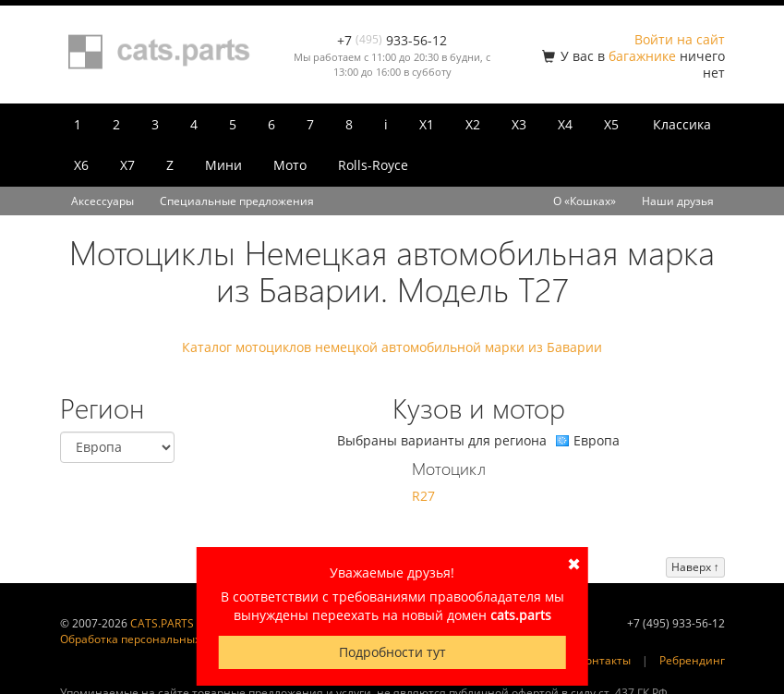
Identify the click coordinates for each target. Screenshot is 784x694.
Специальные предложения (237, 201)
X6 (81, 165)
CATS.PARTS (162, 623)
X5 (611, 124)
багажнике (642, 56)
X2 (473, 124)
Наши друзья (678, 201)
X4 (565, 124)
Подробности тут (392, 652)
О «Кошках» (585, 201)
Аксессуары (103, 201)
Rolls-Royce (373, 165)
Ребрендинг (692, 660)
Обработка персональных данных (152, 639)
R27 (423, 496)
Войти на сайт (680, 39)
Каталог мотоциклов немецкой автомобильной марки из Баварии (392, 347)
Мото (290, 165)
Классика (682, 124)
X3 (519, 124)
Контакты (605, 660)
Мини (223, 165)
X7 (127, 165)
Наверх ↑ (695, 567)
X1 (427, 124)
